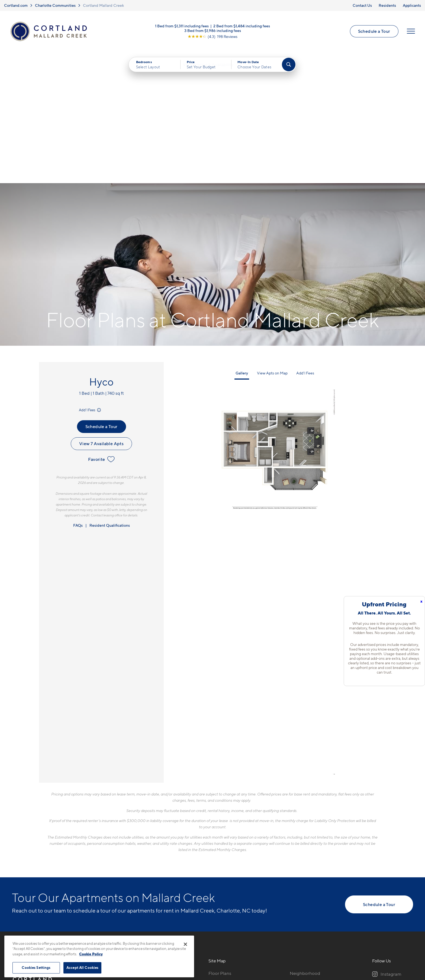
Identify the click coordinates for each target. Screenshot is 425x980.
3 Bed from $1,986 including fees (213, 32)
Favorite (101, 330)
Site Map (236, 945)
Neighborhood (305, 844)
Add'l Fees (90, 281)
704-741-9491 (118, 844)
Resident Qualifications (110, 396)
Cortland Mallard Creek (103, 5)
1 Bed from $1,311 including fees (182, 27)
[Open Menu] (410, 33)
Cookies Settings (36, 968)
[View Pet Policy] (150, 874)
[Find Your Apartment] (289, 67)
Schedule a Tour (373, 32)
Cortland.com (16, 5)
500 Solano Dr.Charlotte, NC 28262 (125, 857)
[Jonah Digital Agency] (400, 942)
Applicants (412, 5)
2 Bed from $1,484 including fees (242, 27)
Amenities (219, 882)
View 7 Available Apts (101, 314)
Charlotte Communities (55, 5)
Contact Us (362, 5)
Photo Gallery (223, 872)
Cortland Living (224, 891)
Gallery (242, 244)
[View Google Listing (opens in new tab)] (212, 38)
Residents (387, 5)
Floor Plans (220, 844)
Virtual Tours (221, 863)
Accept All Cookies (82, 968)
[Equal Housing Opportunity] (107, 874)
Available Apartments (230, 853)
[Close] (185, 944)
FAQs (78, 396)
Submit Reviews (211, 945)
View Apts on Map (272, 244)
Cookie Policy (91, 954)
